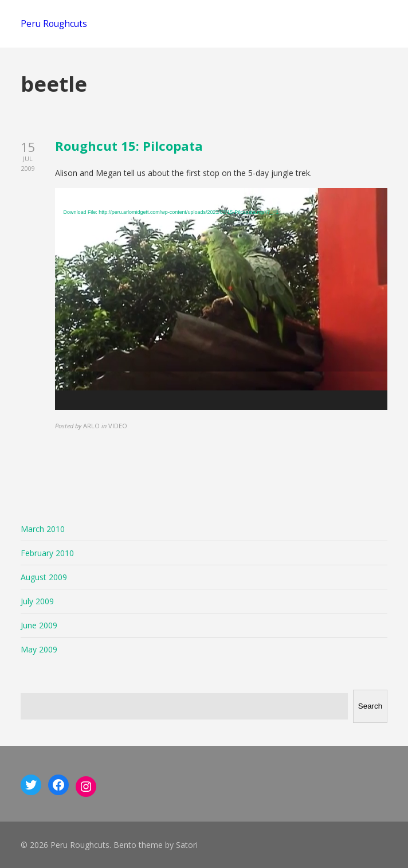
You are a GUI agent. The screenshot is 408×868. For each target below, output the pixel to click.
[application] (221, 299)
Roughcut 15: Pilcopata (129, 146)
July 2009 (37, 601)
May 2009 (39, 649)
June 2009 (39, 625)
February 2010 (47, 553)
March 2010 (43, 529)
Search (370, 706)
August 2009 (44, 577)
